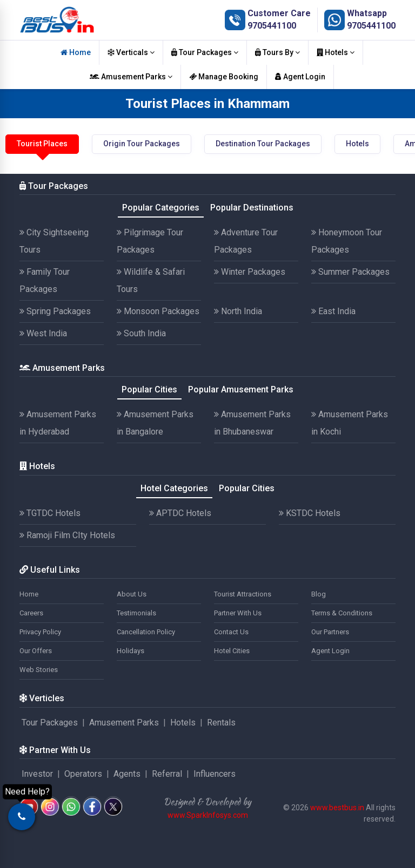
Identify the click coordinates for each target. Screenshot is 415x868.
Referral (167, 774)
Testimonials (136, 613)
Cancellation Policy (146, 632)
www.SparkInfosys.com (208, 815)
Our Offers (36, 651)
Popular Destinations (252, 208)
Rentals (221, 723)
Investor (37, 774)
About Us (132, 594)
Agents (127, 774)
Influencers (215, 774)
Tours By (277, 52)
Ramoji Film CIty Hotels (67, 535)
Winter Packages (250, 272)
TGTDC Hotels (50, 513)
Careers (31, 613)
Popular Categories (161, 208)
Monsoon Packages (158, 311)
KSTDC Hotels (310, 513)
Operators (83, 774)
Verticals (131, 52)
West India (43, 333)
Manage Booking (224, 77)
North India (238, 311)
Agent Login (300, 77)
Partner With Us (238, 613)
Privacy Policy (40, 632)
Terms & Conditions (342, 613)
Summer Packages (350, 272)
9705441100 (272, 26)
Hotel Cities (232, 651)
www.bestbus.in (337, 808)
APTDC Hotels (180, 513)
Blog (319, 594)
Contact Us (231, 632)
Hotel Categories (174, 488)
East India (333, 311)
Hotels (336, 52)
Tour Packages (205, 52)
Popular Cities (149, 389)
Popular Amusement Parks (241, 389)
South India (141, 333)
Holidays (130, 651)
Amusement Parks (131, 77)
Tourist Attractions (243, 594)
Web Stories (39, 670)
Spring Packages (55, 311)
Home (76, 52)
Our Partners (330, 632)
